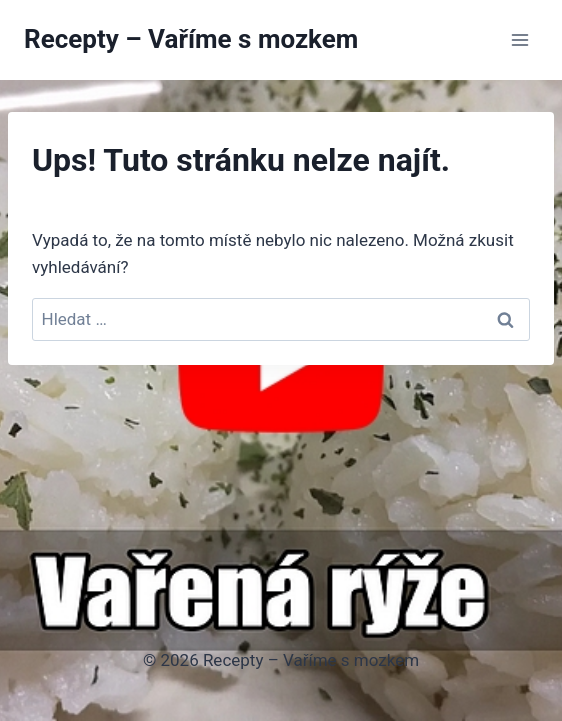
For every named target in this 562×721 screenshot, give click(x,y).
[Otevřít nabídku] (519, 39)
